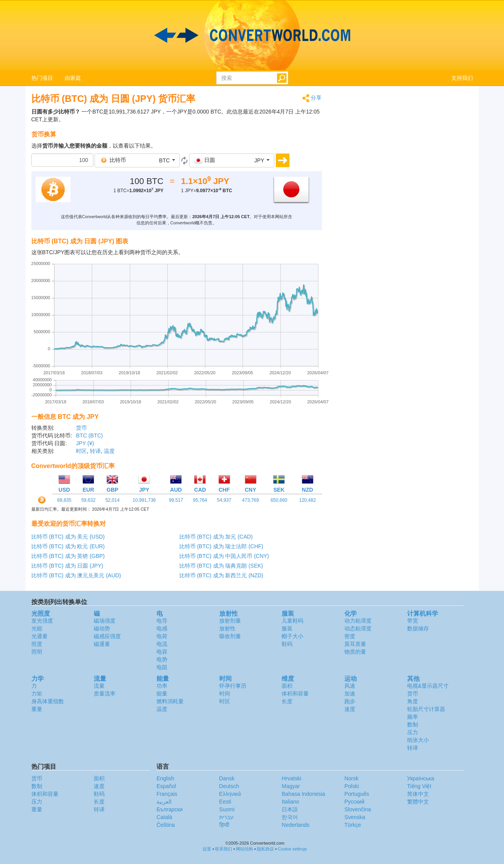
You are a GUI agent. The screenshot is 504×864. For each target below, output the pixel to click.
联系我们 (224, 849)
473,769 (250, 500)
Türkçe (353, 825)
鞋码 (287, 644)
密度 (350, 636)
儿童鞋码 (292, 621)
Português (357, 794)
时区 (81, 451)
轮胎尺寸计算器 (426, 709)
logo (252, 35)
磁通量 (102, 644)
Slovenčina (358, 809)
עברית (226, 817)
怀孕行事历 (233, 686)
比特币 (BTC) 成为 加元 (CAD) (216, 537)
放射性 (227, 628)
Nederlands (296, 825)
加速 (350, 694)
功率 (162, 686)
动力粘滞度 (358, 621)
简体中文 (418, 794)
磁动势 (102, 628)
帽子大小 (292, 636)
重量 (37, 709)
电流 (162, 644)
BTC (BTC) (89, 435)
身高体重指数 (48, 701)
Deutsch (229, 786)
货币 (81, 428)
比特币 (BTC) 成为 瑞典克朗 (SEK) (221, 566)
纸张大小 (418, 740)
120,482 (307, 500)
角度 (413, 701)
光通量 (40, 636)
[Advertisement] (403, 148)
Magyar (291, 786)
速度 (350, 709)
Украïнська (421, 778)
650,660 (279, 500)
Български (169, 809)
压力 (413, 732)
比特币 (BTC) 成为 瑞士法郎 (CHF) (221, 546)
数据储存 (418, 628)
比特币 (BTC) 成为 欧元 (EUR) (68, 546)
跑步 (350, 701)
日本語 (290, 809)
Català (164, 817)
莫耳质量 (355, 644)
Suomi (227, 809)
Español (166, 786)
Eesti (225, 802)
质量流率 (105, 694)
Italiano (290, 802)
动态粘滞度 (358, 628)
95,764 (200, 500)
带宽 (413, 621)
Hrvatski (292, 778)
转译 (95, 451)
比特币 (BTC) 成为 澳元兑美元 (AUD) (76, 575)
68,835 (64, 500)
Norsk (352, 778)
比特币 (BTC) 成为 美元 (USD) (68, 537)
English (165, 778)
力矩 (37, 694)
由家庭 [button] (73, 78)
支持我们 (462, 78)
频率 (413, 717)
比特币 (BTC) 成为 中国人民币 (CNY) (224, 556)
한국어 (290, 817)
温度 (109, 451)
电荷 (162, 636)
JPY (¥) (85, 443)
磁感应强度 (107, 636)
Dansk (227, 778)
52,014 (113, 500)
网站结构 (244, 849)
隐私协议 (265, 849)
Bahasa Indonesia (303, 794)
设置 (207, 849)
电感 (162, 628)
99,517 (176, 500)
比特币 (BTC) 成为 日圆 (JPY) (67, 566)
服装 (287, 628)
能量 (162, 694)
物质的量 (355, 652)
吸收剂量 (230, 636)
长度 (287, 701)
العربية (164, 802)
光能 (37, 628)
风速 (350, 686)
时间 (225, 694)
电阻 (162, 667)
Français (167, 794)
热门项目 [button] (42, 78)
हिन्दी (224, 825)
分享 (312, 98)
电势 (162, 659)
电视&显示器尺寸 (428, 686)
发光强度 (42, 621)
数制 (413, 725)
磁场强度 (105, 621)
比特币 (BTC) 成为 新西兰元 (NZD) (221, 575)
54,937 (224, 500)
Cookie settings (292, 849)
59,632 (89, 500)
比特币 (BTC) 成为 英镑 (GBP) (68, 556)
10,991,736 (144, 500)
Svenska (355, 817)
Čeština (166, 825)
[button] (137, 160)
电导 (162, 621)
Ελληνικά (230, 794)
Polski (352, 786)
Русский (354, 802)
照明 (37, 652)
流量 (99, 686)
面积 (287, 686)
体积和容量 (295, 694)
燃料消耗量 (170, 701)
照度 (37, 644)
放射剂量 (230, 621)
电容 (162, 652)
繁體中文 (418, 802)
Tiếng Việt (419, 786)
